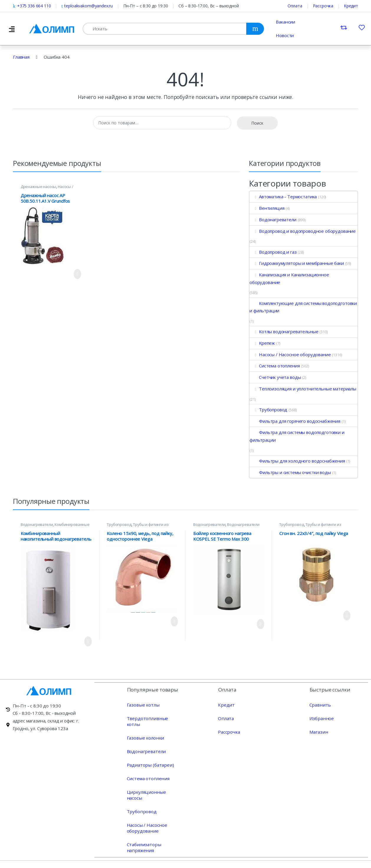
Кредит (351, 6)
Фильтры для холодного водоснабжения (297, 461)
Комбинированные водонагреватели (55, 526)
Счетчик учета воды (275, 377)
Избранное (321, 718)
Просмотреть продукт (77, 274)
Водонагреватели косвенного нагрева (226, 526)
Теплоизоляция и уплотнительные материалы (303, 389)
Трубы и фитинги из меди (138, 526)
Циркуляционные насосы (153, 786)
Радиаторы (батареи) (149, 759)
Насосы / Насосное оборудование (47, 188)
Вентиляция (267, 208)
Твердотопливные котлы (153, 718)
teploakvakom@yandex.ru (87, 6)
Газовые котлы (142, 704)
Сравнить (319, 704)
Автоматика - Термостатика (283, 197)
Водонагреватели (273, 220)
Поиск (257, 123)
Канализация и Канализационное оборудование (289, 278)
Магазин (318, 732)
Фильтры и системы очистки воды (290, 472)
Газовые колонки (145, 732)
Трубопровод (268, 410)
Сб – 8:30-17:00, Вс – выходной (209, 6)
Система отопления (275, 366)
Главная (21, 57)
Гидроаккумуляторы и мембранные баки (297, 263)
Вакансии (285, 22)
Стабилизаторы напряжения (143, 835)
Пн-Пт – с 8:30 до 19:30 (146, 6)
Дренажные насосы (38, 187)
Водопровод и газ (273, 252)
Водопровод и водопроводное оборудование (303, 231)
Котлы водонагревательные (284, 331)
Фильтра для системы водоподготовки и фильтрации (297, 436)
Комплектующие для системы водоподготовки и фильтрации (303, 307)
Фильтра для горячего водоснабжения (295, 421)
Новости (285, 35)
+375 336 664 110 (32, 6)
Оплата (295, 6)
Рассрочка (323, 6)
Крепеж (262, 343)
